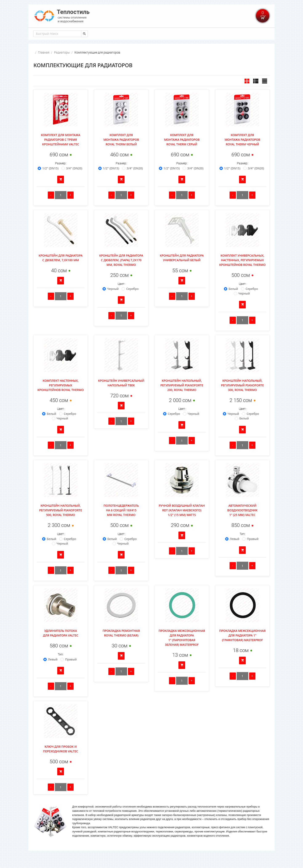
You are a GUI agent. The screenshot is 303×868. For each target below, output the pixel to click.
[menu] (151, 33)
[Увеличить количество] (70, 206)
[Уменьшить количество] (51, 206)
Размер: (61, 174)
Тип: (242, 545)
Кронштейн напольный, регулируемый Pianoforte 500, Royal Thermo (60, 521)
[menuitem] (41, 33)
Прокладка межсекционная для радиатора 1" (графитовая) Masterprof (242, 646)
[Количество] (61, 206)
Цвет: (121, 295)
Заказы (112, 33)
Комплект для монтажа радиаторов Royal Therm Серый (182, 151)
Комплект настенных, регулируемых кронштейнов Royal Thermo (61, 396)
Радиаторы (62, 64)
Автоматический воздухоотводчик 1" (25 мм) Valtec (242, 521)
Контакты (94, 33)
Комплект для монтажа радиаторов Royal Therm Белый (121, 151)
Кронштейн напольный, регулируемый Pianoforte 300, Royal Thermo (242, 396)
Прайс (76, 33)
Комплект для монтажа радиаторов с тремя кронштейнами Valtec (61, 151)
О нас (145, 33)
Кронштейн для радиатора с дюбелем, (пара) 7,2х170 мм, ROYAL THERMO (121, 271)
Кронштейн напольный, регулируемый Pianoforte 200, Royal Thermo (182, 396)
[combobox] (57, 45)
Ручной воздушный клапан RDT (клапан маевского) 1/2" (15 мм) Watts (182, 521)
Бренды (129, 33)
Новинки (59, 33)
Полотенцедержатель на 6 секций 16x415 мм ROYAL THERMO (121, 521)
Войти (265, 33)
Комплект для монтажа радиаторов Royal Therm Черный (242, 151)
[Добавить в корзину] (61, 191)
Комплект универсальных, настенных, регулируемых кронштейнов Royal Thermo (242, 271)
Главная (41, 33)
